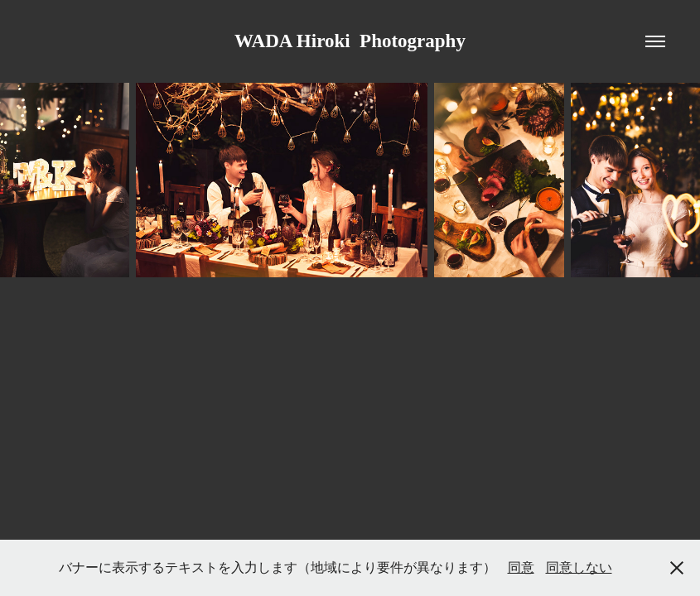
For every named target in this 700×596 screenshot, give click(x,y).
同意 (521, 567)
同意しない (579, 567)
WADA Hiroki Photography (350, 41)
